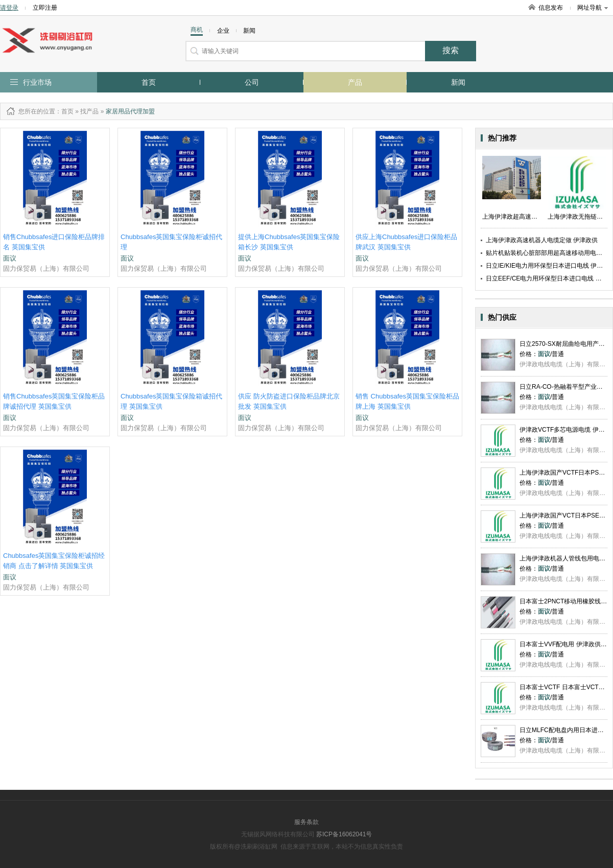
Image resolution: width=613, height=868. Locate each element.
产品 (355, 82)
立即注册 (45, 8)
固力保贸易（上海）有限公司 (46, 268)
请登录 (9, 8)
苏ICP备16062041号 (344, 834)
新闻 (458, 82)
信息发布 (551, 8)
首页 (149, 82)
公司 (252, 82)
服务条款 (306, 822)
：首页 (64, 111)
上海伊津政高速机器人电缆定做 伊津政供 (542, 240)
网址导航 (593, 8)
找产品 (89, 111)
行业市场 (37, 82)
